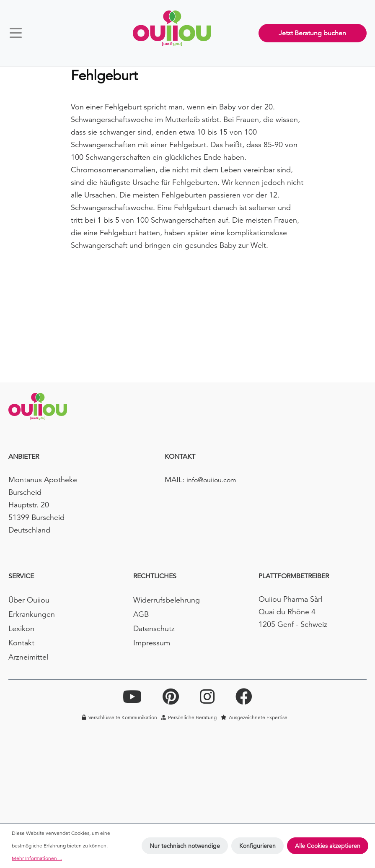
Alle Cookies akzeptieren (328, 846)
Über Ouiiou (29, 600)
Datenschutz (154, 628)
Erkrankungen (32, 614)
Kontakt (21, 643)
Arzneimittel (28, 657)
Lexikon (21, 628)
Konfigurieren (257, 846)
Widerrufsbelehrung (167, 600)
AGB (141, 614)
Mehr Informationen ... (37, 858)
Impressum (152, 643)
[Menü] (19, 33)
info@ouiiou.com (211, 480)
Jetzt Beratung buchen (312, 33)
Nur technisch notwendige (185, 846)
